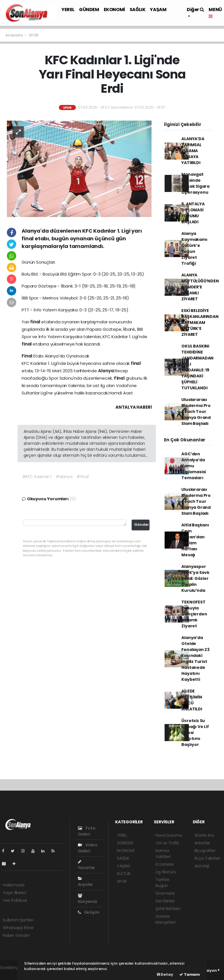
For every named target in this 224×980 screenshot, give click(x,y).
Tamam (190, 974)
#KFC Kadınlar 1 (37, 477)
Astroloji (202, 866)
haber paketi (12, 973)
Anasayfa (14, 35)
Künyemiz (88, 899)
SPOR (34, 35)
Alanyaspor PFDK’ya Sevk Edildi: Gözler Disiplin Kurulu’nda (195, 578)
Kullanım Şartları (18, 920)
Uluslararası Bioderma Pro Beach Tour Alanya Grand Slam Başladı (196, 412)
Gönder (142, 525)
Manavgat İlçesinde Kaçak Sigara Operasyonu (195, 183)
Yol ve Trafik (167, 843)
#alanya (64, 477)
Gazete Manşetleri (165, 919)
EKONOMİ (114, 10)
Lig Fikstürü (166, 872)
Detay (165, 974)
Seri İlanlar (165, 901)
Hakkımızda (14, 885)
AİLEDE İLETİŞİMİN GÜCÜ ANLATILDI (192, 700)
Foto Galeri (87, 831)
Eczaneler (165, 864)
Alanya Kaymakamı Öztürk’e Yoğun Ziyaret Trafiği (194, 248)
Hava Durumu (169, 835)
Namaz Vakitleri (163, 854)
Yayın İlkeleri (14, 893)
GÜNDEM (89, 10)
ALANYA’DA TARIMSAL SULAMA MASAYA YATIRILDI (193, 151)
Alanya (106, 371)
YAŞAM (158, 10)
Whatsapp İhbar (18, 928)
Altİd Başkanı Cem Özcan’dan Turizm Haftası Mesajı (195, 540)
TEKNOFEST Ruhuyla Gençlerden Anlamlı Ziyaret (194, 614)
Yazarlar (86, 865)
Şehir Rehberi (168, 909)
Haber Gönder (16, 935)
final (36, 322)
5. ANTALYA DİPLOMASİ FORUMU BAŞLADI (193, 213)
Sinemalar (165, 893)
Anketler (202, 843)
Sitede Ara (204, 835)
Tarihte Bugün (162, 883)
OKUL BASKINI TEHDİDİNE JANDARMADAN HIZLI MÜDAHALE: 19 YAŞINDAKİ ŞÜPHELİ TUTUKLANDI (197, 367)
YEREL (68, 10)
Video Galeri (88, 848)
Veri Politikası (15, 900)
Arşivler (85, 882)
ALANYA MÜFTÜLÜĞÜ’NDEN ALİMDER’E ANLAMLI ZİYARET (200, 287)
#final (82, 477)
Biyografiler (205, 851)
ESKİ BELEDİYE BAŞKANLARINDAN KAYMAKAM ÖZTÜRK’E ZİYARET (200, 322)
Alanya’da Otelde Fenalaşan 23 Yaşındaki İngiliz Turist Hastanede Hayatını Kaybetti (195, 658)
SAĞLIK (138, 10)
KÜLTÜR (124, 874)
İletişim (89, 912)
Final (27, 356)
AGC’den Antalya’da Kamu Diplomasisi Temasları (194, 466)
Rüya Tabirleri (207, 858)
